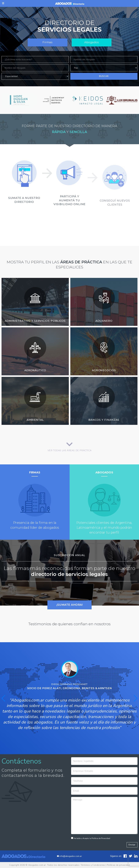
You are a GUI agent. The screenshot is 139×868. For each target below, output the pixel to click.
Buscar (104, 76)
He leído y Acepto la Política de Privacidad (97, 838)
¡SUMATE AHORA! (69, 610)
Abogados (92, 42)
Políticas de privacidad (118, 865)
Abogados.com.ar (37, 865)
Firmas (47, 42)
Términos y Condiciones (93, 865)
